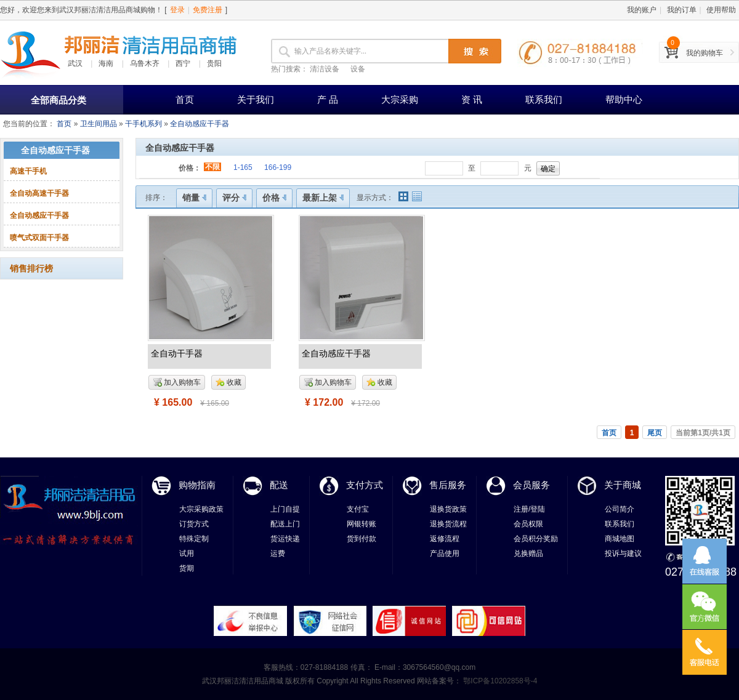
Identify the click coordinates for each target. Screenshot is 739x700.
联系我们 (544, 99)
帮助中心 (624, 99)
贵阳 (214, 63)
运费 (278, 553)
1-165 (243, 167)
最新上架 (323, 198)
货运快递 (285, 539)
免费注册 (208, 10)
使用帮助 (721, 10)
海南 (106, 63)
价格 (274, 198)
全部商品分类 (59, 100)
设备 (358, 69)
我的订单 (682, 10)
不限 (212, 167)
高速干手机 (28, 171)
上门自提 (285, 509)
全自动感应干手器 (200, 124)
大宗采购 (400, 99)
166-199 (278, 167)
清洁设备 (325, 69)
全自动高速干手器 (39, 193)
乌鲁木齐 (145, 63)
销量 (194, 198)
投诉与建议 (623, 553)
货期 (187, 568)
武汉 (75, 63)
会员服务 (531, 485)
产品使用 (445, 553)
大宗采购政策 (201, 509)
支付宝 (358, 509)
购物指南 (197, 485)
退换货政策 (448, 509)
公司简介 (620, 509)
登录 (177, 10)
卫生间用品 (99, 124)
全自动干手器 (177, 353)
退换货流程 (448, 524)
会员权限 (528, 524)
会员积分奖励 (536, 539)
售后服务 (448, 485)
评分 (234, 198)
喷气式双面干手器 (39, 238)
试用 (187, 553)
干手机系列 (143, 124)
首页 (185, 99)
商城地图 (620, 539)
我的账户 (642, 10)
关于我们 (256, 99)
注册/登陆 (529, 509)
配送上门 (285, 524)
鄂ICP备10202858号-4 (499, 681)
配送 (279, 485)
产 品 (328, 99)
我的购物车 (705, 53)
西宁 (183, 63)
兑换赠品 (528, 553)
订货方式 (194, 524)
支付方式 (365, 485)
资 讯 (472, 99)
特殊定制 (194, 539)
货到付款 (361, 539)
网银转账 (361, 524)
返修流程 (445, 539)
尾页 (655, 433)
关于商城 (623, 485)
